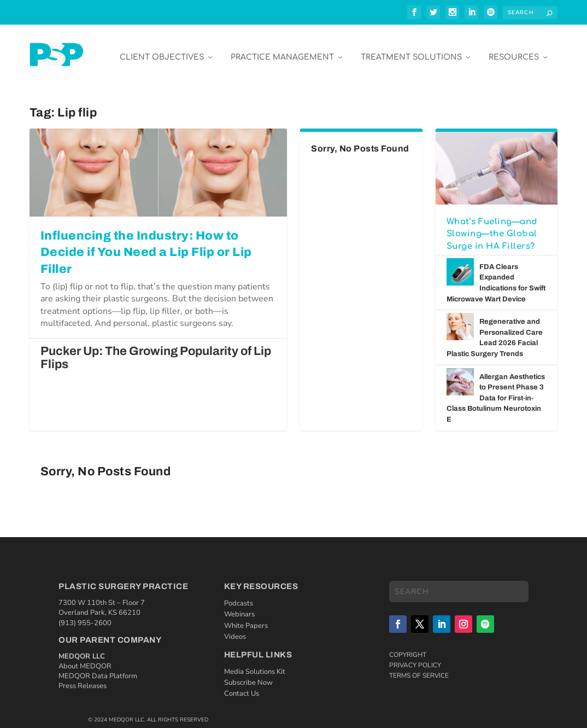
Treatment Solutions (411, 50)
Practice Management (282, 50)
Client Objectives (162, 50)
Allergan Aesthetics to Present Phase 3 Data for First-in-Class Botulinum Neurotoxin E (496, 391)
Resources (514, 50)
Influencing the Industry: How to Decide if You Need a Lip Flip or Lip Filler (146, 245)
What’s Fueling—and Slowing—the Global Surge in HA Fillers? (492, 226)
